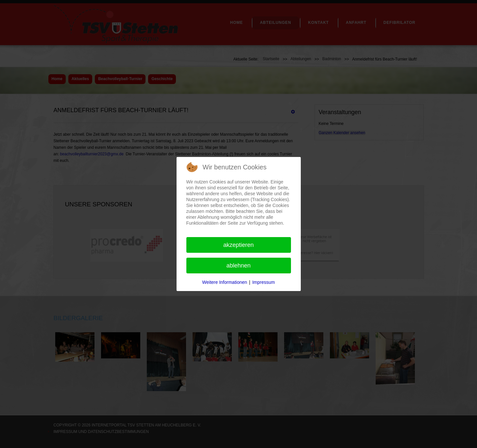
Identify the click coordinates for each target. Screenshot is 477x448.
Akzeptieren (238, 245)
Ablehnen (238, 266)
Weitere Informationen (224, 282)
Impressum (263, 282)
